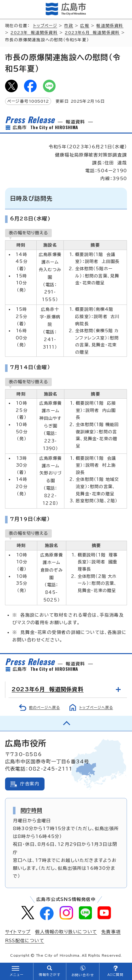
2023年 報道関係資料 (34, 33)
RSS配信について (25, 941)
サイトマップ (18, 932)
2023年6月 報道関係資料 (92, 33)
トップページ (45, 26)
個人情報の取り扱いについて (66, 932)
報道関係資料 (110, 26)
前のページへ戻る (45, 707)
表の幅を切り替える (28, 233)
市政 (69, 26)
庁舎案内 (30, 784)
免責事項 (111, 932)
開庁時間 (31, 810)
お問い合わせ (83, 975)
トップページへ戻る (96, 707)
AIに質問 (115, 975)
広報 (85, 26)
